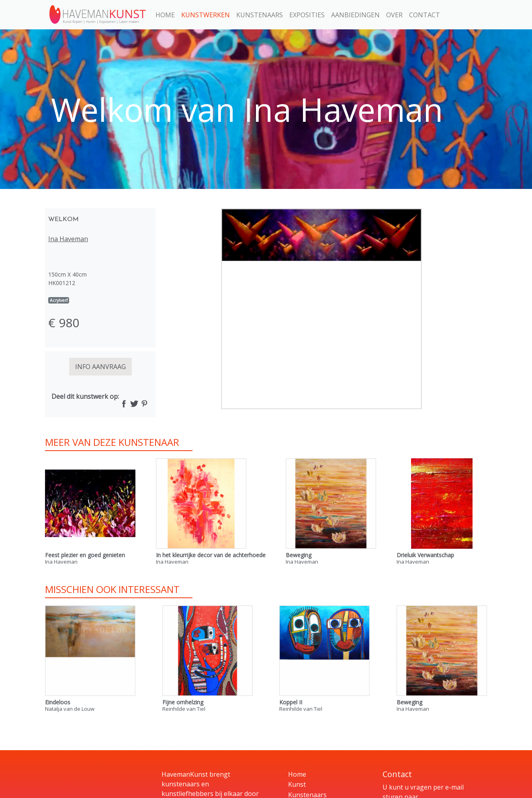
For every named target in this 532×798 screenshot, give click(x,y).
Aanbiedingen (355, 15)
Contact (425, 15)
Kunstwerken (206, 15)
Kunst (297, 784)
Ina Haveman (68, 239)
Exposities (307, 15)
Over (394, 15)
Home (165, 15)
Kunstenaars (260, 15)
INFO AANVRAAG (100, 367)
